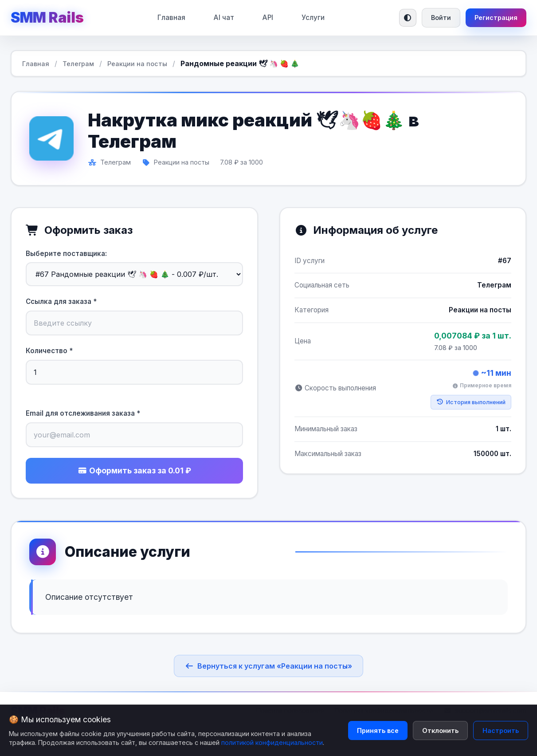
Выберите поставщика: (66, 254)
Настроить (501, 730)
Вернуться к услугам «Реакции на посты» (268, 666)
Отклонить (440, 730)
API (268, 18)
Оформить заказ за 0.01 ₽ (134, 471)
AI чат (224, 18)
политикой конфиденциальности (272, 742)
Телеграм (78, 64)
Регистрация (496, 18)
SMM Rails (47, 18)
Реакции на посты (137, 64)
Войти (441, 18)
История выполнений (471, 402)
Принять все (378, 730)
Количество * (49, 351)
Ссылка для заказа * (61, 301)
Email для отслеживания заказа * (83, 413)
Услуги (313, 18)
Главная (171, 18)
